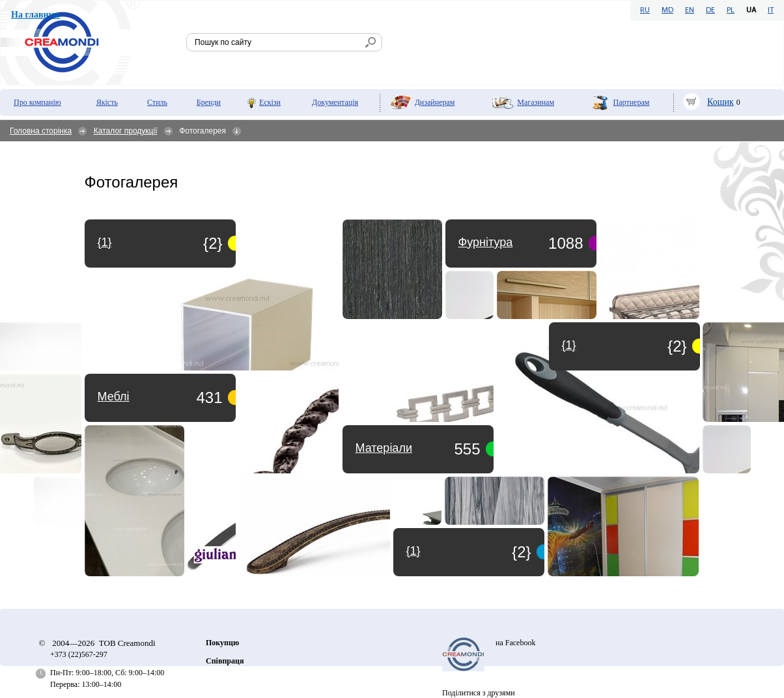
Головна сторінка (41, 131)
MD (667, 10)
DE (710, 10)
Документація (335, 102)
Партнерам (632, 102)
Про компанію (37, 102)
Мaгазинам (536, 102)
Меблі (114, 397)
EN (690, 10)
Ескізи (270, 102)
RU (645, 10)
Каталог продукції (126, 131)
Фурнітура (486, 242)
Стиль (157, 102)
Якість (107, 102)
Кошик (721, 102)
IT (771, 10)
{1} (413, 551)
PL (731, 10)
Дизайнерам (435, 102)
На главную (35, 15)
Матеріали (384, 448)
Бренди (209, 102)
